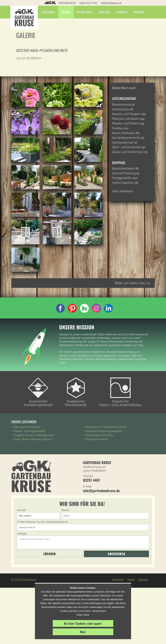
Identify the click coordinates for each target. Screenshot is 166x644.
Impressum (143, 580)
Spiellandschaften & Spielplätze (104, 431)
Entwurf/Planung (124, 173)
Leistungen (49, 12)
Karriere (123, 12)
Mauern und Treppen (126, 114)
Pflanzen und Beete (126, 119)
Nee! (83, 632)
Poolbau (118, 128)
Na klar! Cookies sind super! (83, 623)
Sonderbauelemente (126, 138)
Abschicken (116, 554)
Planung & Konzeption (27, 427)
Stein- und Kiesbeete (127, 147)
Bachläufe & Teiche (97, 439)
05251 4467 (92, 3)
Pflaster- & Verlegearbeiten (30, 431)
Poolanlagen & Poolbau (99, 435)
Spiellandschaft (123, 142)
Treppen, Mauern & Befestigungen (34, 435)
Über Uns (105, 12)
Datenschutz (118, 580)
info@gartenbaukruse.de (111, 3)
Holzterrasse (121, 109)
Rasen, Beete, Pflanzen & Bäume (33, 439)
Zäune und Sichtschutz (128, 152)
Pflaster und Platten (126, 123)
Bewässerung (121, 104)
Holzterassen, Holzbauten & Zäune (106, 427)
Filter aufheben (123, 191)
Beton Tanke (86, 12)
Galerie (67, 12)
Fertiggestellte (122, 178)
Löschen (50, 554)
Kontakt (140, 12)
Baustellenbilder (123, 168)
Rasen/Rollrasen (124, 133)
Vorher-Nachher (123, 183)
